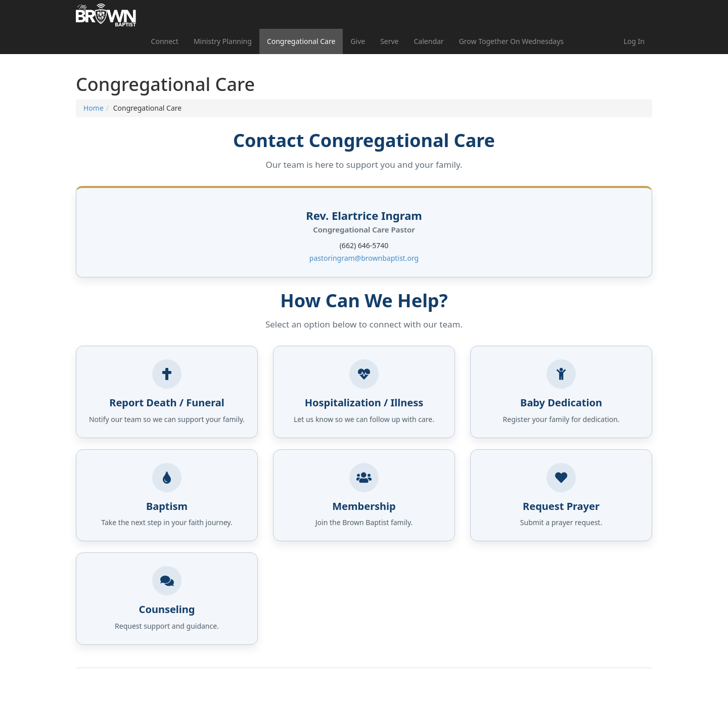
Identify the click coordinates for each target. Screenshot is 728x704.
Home (94, 108)
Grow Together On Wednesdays (511, 41)
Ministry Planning (223, 41)
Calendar (429, 41)
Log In (634, 41)
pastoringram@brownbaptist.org (364, 258)
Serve (389, 41)
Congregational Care (301, 41)
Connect (165, 41)
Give (358, 41)
